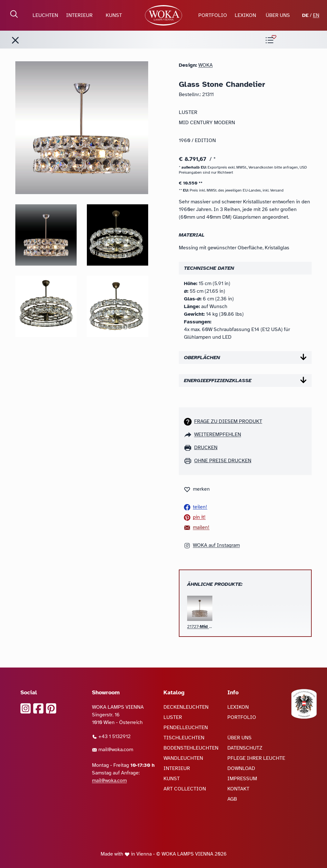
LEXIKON (245, 15)
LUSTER (173, 717)
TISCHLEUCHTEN (184, 738)
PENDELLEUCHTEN (186, 728)
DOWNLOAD (241, 768)
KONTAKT (238, 789)
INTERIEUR (79, 15)
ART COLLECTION (185, 789)
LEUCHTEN (45, 15)
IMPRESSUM (242, 779)
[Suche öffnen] (14, 14)
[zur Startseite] (164, 15)
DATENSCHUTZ (245, 748)
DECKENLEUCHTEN (186, 707)
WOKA (205, 65)
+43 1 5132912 (111, 736)
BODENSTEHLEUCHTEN (191, 748)
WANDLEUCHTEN (183, 758)
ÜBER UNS (278, 15)
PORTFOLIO (213, 15)
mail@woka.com (113, 750)
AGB (232, 799)
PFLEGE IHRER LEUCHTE (256, 758)
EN (316, 15)
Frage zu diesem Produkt (228, 421)
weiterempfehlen (218, 434)
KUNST (114, 15)
